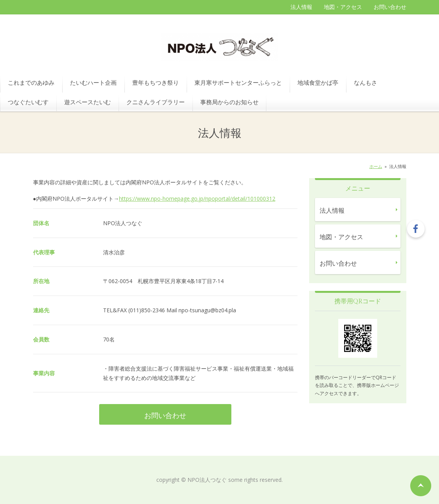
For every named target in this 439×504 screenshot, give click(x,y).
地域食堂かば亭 (318, 82)
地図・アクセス (343, 7)
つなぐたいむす (28, 102)
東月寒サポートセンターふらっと (238, 82)
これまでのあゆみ (31, 82)
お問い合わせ (390, 7)
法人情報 (301, 7)
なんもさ (366, 82)
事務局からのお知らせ (229, 102)
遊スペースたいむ (87, 102)
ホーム (376, 166)
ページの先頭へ (421, 486)
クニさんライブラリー (156, 102)
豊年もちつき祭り (156, 82)
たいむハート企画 (93, 82)
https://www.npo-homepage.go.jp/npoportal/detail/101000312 (197, 199)
